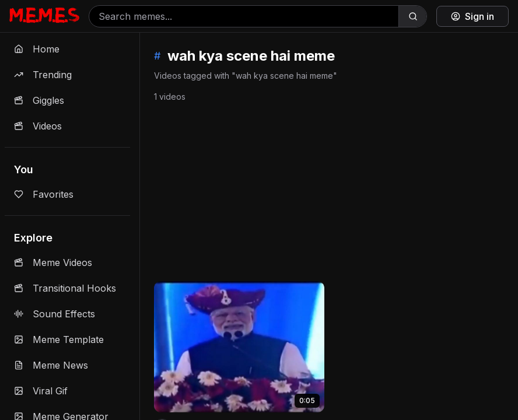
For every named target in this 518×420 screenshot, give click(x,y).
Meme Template (59, 339)
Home (37, 49)
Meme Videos (53, 262)
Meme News (51, 365)
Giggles (39, 100)
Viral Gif (41, 391)
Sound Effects (55, 314)
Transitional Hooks (65, 288)
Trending (43, 75)
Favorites (44, 194)
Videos (38, 126)
